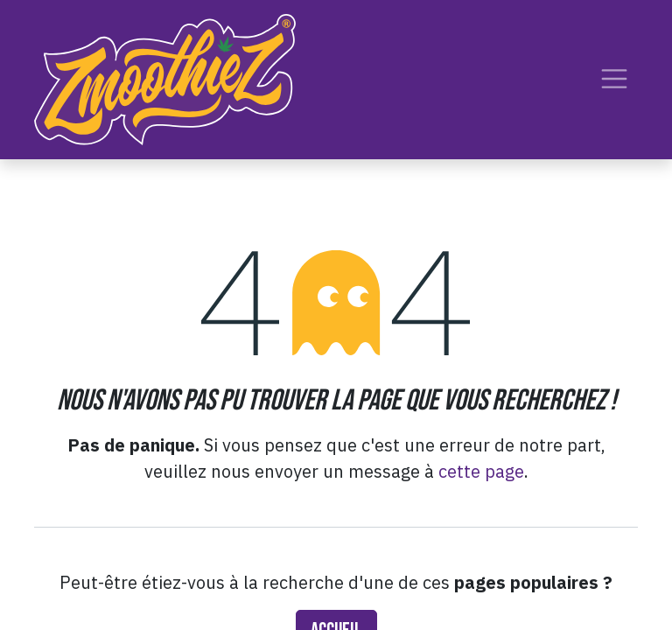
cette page (481, 471)
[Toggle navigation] (614, 79)
